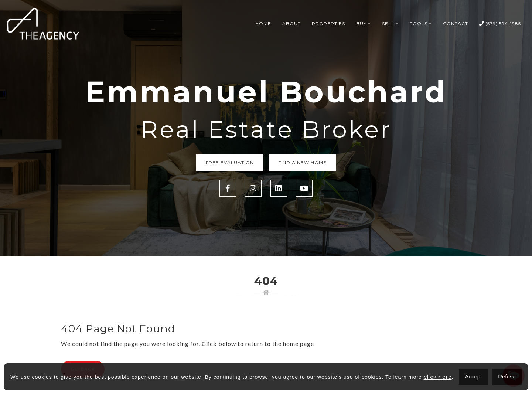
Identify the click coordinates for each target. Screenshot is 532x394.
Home (263, 23)
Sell (388, 23)
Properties (328, 23)
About (291, 23)
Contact (456, 23)
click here (438, 377)
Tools (419, 23)
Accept (473, 376)
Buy (361, 23)
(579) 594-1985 (500, 23)
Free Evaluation (230, 162)
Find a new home (302, 162)
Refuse (507, 376)
